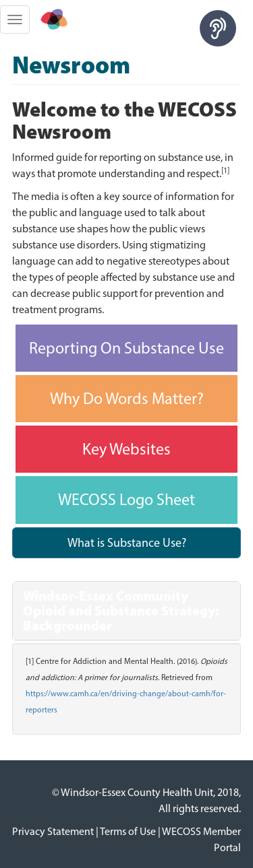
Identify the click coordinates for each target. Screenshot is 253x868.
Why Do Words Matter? (127, 398)
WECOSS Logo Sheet (126, 499)
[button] (126, 611)
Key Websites (126, 449)
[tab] (126, 611)
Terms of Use (128, 831)
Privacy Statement (53, 831)
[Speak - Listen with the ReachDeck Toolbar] (218, 28)
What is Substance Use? (127, 543)
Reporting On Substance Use (126, 348)
